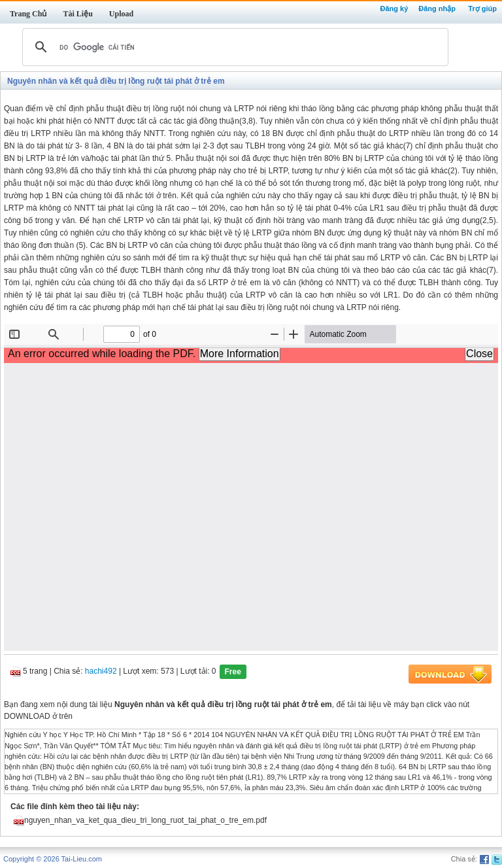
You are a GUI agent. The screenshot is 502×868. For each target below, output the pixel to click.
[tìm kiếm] (233, 47)
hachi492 (101, 672)
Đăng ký (394, 9)
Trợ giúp (482, 9)
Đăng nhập (437, 9)
